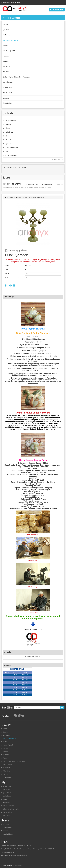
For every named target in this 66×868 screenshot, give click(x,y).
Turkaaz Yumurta (12, 156)
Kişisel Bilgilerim (8, 834)
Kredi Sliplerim (7, 828)
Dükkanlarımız (7, 796)
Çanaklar (6, 30)
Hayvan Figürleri (9, 51)
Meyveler (6, 61)
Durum (7, 269)
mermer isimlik (16, 187)
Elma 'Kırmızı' (10, 140)
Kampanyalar (7, 786)
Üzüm (8, 128)
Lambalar (6, 98)
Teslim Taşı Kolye (11, 120)
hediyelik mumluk (39, 187)
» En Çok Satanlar (58, 159)
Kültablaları (7, 35)
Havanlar (6, 56)
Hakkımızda (6, 803)
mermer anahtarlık (13, 184)
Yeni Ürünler (7, 790)
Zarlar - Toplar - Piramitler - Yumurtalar (17, 77)
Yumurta (9, 124)
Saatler (5, 45)
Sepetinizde (57, 10)
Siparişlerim (6, 824)
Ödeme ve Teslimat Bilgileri (11, 809)
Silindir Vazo (10, 132)
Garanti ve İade (7, 812)
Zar (7, 152)
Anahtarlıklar (7, 87)
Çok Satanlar (8, 113)
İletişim (5, 799)
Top (7, 136)
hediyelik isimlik (7, 187)
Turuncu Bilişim (17, 865)
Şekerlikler (7, 66)
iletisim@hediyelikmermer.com (18, 855)
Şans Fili (9, 144)
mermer (31, 187)
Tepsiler (6, 72)
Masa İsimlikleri (8, 82)
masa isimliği (59, 184)
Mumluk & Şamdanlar (11, 40)
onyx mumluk (25, 187)
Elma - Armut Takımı (12, 148)
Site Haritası (7, 816)
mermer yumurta (32, 184)
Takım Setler (7, 93)
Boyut (7, 273)
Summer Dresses (28, 197)
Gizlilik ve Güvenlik (8, 806)
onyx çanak (48, 187)
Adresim (5, 831)
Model (7, 266)
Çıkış (3, 838)
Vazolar (6, 24)
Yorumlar (8, 652)
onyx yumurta (47, 184)
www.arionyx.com (33, 629)
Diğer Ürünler (8, 103)
